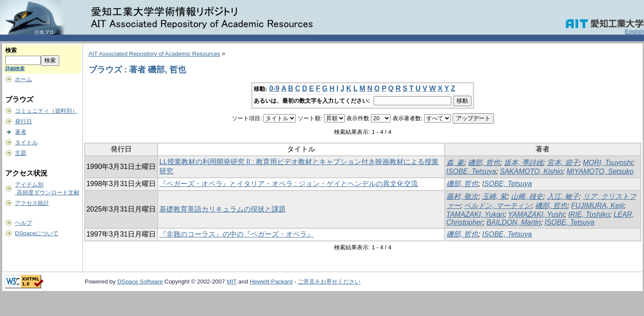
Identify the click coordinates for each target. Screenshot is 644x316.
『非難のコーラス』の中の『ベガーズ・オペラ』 (237, 234)
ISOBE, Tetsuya (471, 171)
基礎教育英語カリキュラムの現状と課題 (223, 209)
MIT (232, 282)
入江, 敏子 (563, 196)
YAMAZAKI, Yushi (536, 214)
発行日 (23, 121)
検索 (11, 50)
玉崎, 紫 (495, 196)
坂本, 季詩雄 (523, 163)
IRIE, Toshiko (589, 214)
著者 (21, 132)
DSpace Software (140, 282)
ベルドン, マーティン (498, 206)
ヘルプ (23, 223)
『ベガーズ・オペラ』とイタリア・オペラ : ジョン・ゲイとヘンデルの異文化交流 (289, 184)
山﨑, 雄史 (527, 196)
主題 (21, 153)
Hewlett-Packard (271, 282)
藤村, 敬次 (462, 196)
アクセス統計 (32, 203)
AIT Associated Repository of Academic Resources (155, 54)
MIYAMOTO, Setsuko (600, 171)
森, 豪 (455, 163)
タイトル (26, 142)
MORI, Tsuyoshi (608, 163)
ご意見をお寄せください (329, 282)
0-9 (274, 88)
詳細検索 (15, 68)
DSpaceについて (37, 233)
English (634, 31)
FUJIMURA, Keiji (597, 206)
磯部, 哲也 (484, 163)
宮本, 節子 (563, 163)
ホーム (23, 79)
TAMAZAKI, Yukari (475, 214)
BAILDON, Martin (514, 222)
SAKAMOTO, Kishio (531, 171)
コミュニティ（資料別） (46, 111)
